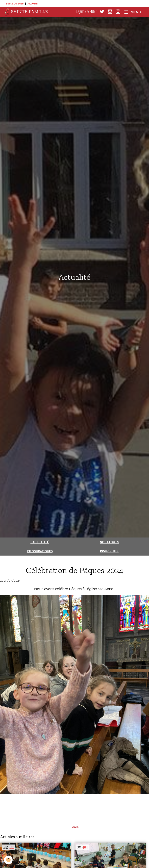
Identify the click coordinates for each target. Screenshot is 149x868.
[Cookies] (8, 860)
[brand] (26, 12)
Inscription (109, 551)
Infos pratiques (40, 551)
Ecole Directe (15, 4)
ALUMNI (33, 4)
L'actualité (40, 542)
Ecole (75, 827)
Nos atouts (109, 542)
